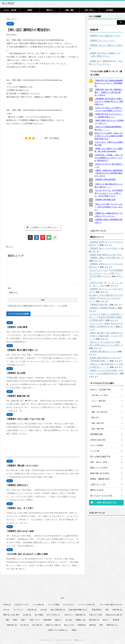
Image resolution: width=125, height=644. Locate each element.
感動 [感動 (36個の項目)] (7, 611)
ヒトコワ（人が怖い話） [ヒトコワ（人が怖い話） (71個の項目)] (87, 596)
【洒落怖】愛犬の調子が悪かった (20, 349)
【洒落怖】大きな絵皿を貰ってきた (103, 36)
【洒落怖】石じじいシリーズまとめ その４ (106, 283)
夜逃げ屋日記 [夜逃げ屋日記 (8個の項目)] (97, 601)
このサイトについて (47, 632)
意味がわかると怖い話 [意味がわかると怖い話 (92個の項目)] (114, 606)
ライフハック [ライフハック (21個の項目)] (18, 601)
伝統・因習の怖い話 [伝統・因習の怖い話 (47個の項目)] (58, 601)
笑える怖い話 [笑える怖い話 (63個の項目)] (37, 616)
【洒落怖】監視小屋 (97, 299)
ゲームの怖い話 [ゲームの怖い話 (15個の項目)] (38, 596)
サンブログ (8, 3)
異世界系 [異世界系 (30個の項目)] (116, 611)
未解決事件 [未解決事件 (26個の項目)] (47, 611)
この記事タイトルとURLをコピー (43, 227)
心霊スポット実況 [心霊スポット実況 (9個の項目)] (96, 606)
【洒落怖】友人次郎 (15, 372)
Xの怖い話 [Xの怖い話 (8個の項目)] (7, 596)
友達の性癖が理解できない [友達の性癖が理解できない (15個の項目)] (78, 601)
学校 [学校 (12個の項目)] (107, 601)
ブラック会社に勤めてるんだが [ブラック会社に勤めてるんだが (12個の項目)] (111, 596)
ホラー (11, 246)
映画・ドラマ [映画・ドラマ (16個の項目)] (35, 611)
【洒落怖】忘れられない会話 (18, 531)
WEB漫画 (109, 10)
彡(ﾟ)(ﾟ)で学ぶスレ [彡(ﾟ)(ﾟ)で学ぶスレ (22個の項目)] (54, 606)
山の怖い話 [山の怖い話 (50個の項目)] (27, 606)
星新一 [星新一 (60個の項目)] (24, 611)
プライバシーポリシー (64, 632)
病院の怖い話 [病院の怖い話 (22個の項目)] (12, 616)
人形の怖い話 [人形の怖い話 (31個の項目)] (32, 601)
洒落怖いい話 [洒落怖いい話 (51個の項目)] (81, 611)
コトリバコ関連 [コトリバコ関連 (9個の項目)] (53, 596)
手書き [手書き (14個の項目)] (15, 611)
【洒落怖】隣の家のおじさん (100, 343)
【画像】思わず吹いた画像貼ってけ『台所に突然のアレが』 (106, 52)
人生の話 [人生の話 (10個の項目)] (43, 601)
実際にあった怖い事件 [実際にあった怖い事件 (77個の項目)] (11, 606)
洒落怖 (30, 10)
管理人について (80, 632)
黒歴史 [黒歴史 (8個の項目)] (74, 621)
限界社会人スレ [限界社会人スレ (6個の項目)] (112, 616)
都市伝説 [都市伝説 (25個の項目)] (93, 616)
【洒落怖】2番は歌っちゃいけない (21, 465)
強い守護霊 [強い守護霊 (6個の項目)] (39, 606)
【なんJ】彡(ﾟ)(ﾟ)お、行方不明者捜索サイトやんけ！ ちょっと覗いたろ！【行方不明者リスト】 (106, 270)
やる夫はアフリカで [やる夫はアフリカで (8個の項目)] (22, 596)
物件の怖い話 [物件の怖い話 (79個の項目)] (94, 611)
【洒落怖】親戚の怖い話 (17, 395)
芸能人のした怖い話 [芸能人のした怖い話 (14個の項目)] (53, 616)
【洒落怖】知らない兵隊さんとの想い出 (105, 45)
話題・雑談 (70, 10)
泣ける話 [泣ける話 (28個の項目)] (69, 611)
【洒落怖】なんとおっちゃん (100, 41)
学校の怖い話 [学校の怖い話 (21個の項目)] (117, 601)
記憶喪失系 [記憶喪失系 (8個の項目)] (82, 616)
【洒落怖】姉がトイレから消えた (102, 245)
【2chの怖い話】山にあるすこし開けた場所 (25, 553)
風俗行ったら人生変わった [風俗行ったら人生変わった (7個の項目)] (58, 621)
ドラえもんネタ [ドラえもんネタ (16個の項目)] (68, 596)
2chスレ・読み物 (10, 10)
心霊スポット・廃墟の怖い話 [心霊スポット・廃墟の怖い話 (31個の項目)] (75, 606)
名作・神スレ (89, 10)
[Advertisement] (27, 162)
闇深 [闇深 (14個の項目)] (101, 616)
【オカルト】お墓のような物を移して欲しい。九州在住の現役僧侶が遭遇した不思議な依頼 (106, 311)
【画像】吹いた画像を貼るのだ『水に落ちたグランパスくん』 (106, 60)
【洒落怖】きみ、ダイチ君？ (18, 508)
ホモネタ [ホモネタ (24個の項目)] (6, 601)
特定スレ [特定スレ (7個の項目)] (106, 611)
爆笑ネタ (50, 10)
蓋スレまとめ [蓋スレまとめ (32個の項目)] (69, 616)
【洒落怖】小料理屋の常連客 (100, 302)
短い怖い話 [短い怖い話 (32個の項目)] (25, 616)
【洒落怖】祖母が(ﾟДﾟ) (16, 485)
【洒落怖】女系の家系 (16, 327)
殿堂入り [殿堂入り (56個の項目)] (58, 611)
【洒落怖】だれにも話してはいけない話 (23, 418)
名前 (9, 288)
